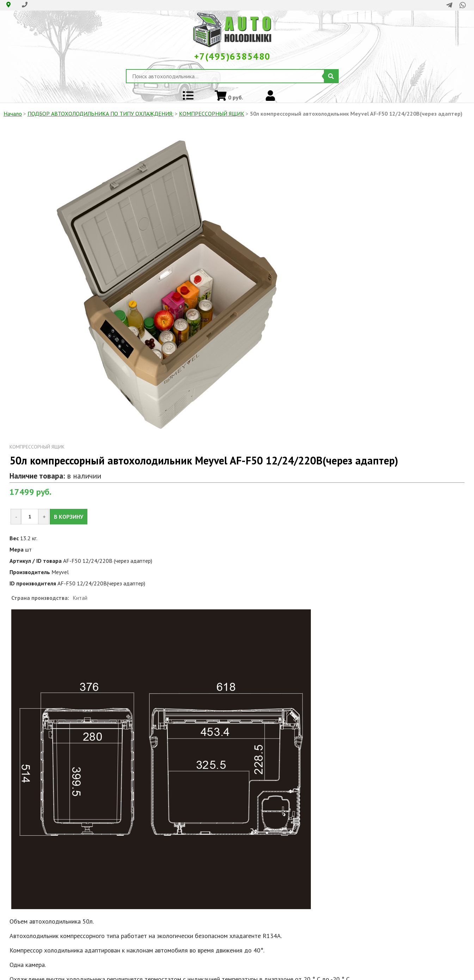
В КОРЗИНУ (69, 517)
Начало (13, 114)
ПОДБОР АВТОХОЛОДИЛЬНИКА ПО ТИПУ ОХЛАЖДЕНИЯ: (100, 114)
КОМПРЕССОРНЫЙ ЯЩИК (212, 114)
